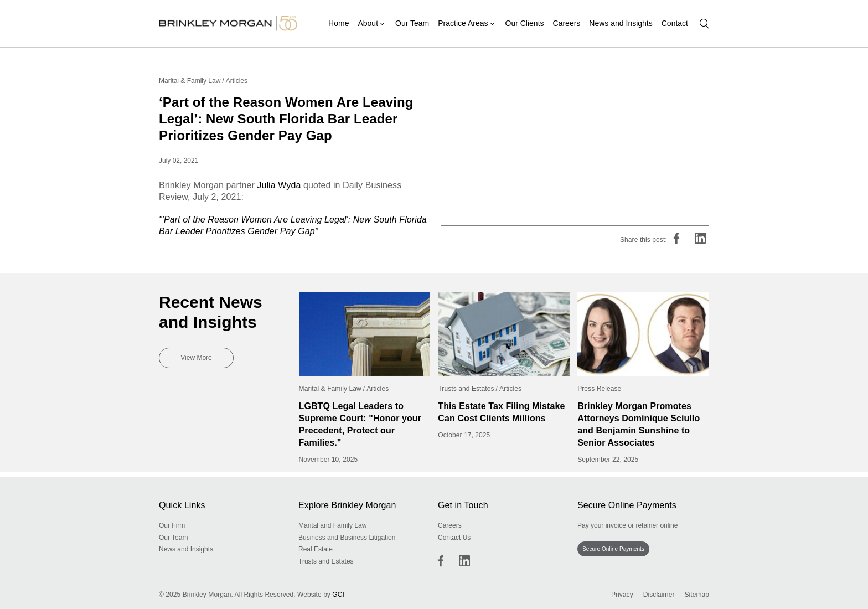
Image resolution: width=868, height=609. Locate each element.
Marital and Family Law (332, 525)
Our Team (412, 23)
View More (196, 358)
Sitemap (697, 595)
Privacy (622, 595)
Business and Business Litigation (347, 538)
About (368, 23)
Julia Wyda (279, 185)
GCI (338, 595)
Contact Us (454, 538)
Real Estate (316, 549)
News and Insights (621, 23)
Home (339, 23)
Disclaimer (659, 595)
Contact (675, 23)
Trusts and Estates (326, 561)
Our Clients (525, 23)
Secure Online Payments (613, 549)
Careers (567, 23)
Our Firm (172, 525)
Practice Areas (463, 23)
